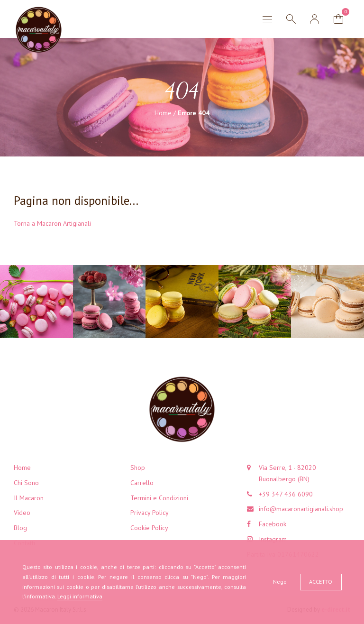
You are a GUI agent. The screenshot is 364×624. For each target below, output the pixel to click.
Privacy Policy (150, 513)
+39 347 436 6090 (286, 494)
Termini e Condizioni (159, 498)
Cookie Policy (149, 528)
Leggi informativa (80, 596)
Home (163, 113)
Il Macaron (29, 498)
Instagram (273, 539)
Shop (138, 468)
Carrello (142, 483)
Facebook (273, 524)
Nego (280, 582)
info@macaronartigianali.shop (301, 509)
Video (22, 513)
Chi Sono (26, 483)
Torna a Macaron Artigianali (52, 223)
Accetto (321, 582)
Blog (20, 528)
